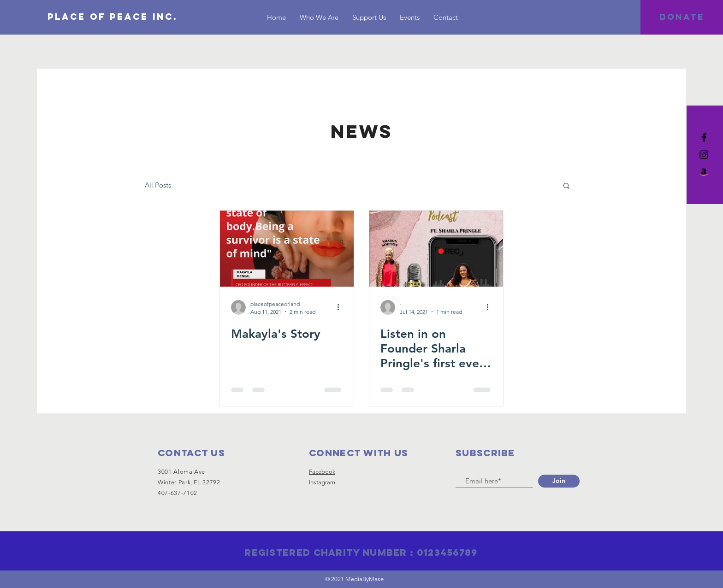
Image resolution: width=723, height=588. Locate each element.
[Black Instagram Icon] (704, 155)
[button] (566, 186)
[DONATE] (682, 17)
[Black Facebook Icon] (704, 138)
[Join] (559, 481)
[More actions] (341, 307)
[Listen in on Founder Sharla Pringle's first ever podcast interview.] (436, 249)
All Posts (158, 185)
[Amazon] (704, 172)
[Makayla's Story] (287, 249)
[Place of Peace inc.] (113, 17)
